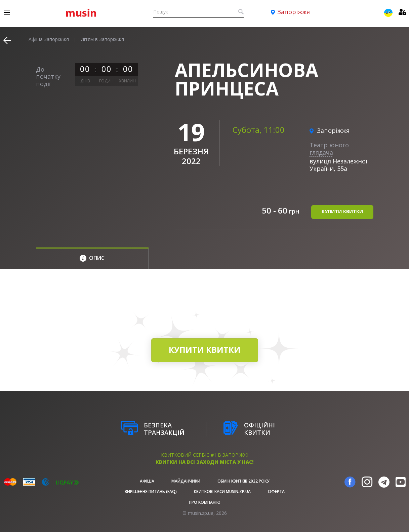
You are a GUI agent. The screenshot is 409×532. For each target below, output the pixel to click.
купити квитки (342, 211)
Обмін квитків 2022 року (243, 481)
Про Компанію (205, 502)
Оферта (276, 491)
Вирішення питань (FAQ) (151, 491)
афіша (147, 481)
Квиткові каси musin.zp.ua (222, 491)
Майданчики (186, 481)
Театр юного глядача (329, 149)
